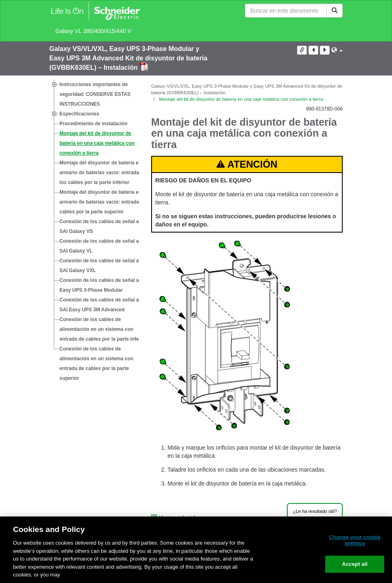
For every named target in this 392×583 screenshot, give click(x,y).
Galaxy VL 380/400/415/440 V (93, 31)
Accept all (355, 564)
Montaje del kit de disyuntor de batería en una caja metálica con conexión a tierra (97, 143)
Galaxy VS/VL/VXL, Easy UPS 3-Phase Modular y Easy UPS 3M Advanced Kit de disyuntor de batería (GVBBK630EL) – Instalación (128, 58)
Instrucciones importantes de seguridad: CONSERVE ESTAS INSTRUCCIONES (95, 94)
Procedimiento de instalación (94, 124)
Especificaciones (79, 114)
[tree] (94, 231)
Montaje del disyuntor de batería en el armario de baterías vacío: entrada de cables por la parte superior (103, 202)
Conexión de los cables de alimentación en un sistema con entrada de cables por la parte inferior (103, 329)
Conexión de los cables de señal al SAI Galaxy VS (100, 226)
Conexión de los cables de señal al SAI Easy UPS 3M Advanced (100, 305)
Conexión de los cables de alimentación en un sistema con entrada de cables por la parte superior (96, 364)
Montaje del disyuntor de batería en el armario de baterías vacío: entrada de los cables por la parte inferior (103, 173)
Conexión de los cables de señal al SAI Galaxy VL (100, 246)
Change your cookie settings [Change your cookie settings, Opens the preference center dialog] (355, 540)
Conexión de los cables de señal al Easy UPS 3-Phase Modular (100, 285)
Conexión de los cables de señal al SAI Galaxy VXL (100, 266)
